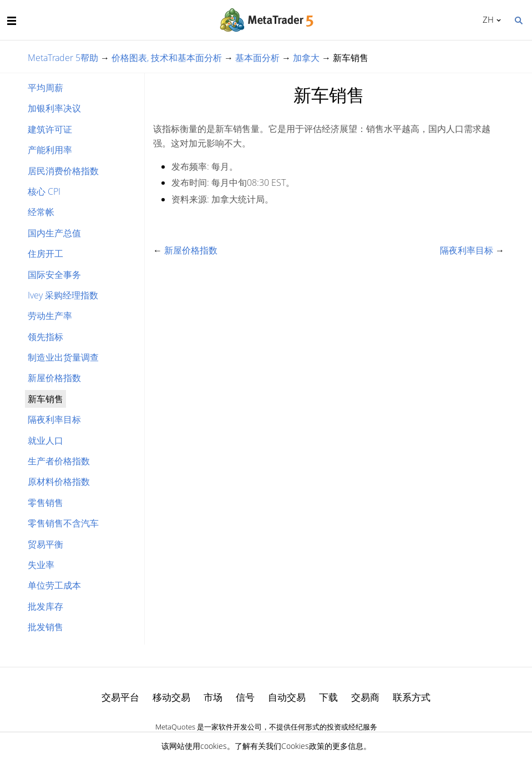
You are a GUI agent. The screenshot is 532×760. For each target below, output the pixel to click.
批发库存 (45, 606)
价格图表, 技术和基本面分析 (167, 58)
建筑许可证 (50, 129)
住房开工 (45, 254)
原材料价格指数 (59, 482)
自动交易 (287, 697)
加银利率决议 (54, 108)
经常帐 (41, 212)
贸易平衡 (45, 544)
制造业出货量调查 (63, 357)
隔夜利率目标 (54, 419)
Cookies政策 (303, 746)
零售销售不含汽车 (63, 523)
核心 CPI (44, 191)
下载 (328, 697)
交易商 (365, 697)
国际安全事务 (54, 275)
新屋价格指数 (54, 378)
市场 (213, 697)
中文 (486, 19)
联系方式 (412, 697)
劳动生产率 (50, 316)
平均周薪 (45, 88)
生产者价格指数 (59, 461)
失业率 (41, 565)
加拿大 (306, 58)
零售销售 (45, 503)
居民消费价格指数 (63, 171)
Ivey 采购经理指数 (63, 295)
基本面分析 (257, 58)
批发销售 (45, 627)
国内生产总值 (54, 233)
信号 (245, 697)
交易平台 (120, 697)
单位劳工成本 (54, 585)
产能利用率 (50, 150)
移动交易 (171, 697)
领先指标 (45, 337)
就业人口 (45, 440)
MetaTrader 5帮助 (63, 58)
